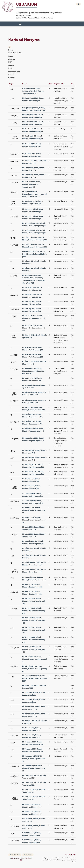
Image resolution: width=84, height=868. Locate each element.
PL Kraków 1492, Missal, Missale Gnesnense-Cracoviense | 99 (32, 184)
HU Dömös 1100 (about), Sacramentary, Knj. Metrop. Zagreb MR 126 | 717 (33, 91)
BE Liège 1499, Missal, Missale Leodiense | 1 (34, 262)
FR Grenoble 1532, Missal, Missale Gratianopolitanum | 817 (34, 318)
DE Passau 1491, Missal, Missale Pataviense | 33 (31, 729)
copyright (28, 855)
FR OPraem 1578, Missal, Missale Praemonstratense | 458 (33, 601)
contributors (15, 855)
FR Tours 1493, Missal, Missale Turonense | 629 (34, 777)
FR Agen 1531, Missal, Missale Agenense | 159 (34, 386)
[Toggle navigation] (19, 24)
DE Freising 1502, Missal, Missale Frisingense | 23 (32, 303)
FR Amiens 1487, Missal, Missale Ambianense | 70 (32, 806)
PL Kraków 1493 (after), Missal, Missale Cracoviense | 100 (34, 563)
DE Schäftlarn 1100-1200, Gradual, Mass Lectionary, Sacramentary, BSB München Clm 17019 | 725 (34, 279)
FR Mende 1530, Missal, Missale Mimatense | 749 (34, 452)
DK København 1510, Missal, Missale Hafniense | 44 (33, 99)
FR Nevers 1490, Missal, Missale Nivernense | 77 (35, 722)
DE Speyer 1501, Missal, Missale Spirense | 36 (35, 336)
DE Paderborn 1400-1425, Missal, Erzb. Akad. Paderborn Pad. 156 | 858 (34, 371)
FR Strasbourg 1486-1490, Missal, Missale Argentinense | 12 (34, 759)
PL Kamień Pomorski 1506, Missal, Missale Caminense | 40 (34, 578)
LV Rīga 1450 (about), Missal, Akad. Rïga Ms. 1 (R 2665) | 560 (34, 109)
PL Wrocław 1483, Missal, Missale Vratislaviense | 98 (33, 348)
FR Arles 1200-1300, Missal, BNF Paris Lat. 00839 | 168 (34, 393)
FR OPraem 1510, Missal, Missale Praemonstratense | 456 (33, 640)
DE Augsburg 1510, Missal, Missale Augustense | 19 (32, 202)
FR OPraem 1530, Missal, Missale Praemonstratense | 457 (33, 620)
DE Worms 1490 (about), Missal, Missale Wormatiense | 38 (34, 510)
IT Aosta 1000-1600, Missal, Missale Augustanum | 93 (33, 116)
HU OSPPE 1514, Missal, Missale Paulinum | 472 (31, 834)
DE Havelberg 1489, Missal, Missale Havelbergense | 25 (33, 542)
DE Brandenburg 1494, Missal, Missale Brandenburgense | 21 (34, 224)
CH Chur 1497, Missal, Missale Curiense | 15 (34, 820)
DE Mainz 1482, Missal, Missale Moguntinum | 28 (34, 162)
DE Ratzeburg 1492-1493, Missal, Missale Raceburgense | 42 (35, 659)
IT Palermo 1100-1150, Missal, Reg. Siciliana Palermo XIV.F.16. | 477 (34, 254)
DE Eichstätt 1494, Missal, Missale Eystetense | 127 (32, 289)
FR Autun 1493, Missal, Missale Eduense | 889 (34, 687)
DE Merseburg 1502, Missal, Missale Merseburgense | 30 (33, 466)
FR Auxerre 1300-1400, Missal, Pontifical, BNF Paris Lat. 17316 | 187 (35, 678)
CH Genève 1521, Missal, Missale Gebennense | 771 (32, 415)
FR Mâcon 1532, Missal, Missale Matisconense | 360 (34, 708)
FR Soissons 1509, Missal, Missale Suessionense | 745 (33, 743)
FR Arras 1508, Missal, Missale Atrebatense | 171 (34, 169)
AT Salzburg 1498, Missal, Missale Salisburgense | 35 (33, 495)
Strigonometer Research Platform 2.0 (21, 859)
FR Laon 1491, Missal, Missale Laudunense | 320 (34, 694)
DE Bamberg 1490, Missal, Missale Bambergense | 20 (32, 130)
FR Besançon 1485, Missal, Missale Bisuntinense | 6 (33, 210)
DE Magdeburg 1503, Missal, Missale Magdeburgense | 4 (33, 430)
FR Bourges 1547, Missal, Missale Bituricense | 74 (32, 379)
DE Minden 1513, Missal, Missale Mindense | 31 (31, 480)
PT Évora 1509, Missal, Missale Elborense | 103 (34, 363)
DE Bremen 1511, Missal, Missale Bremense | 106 (32, 145)
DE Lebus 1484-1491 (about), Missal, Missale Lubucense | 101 (35, 238)
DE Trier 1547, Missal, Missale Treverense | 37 (34, 791)
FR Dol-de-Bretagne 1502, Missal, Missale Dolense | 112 (34, 408)
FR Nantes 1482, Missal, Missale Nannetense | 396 (32, 586)
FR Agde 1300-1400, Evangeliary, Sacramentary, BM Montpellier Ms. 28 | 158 (35, 194)
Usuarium (27, 5)
